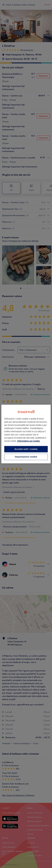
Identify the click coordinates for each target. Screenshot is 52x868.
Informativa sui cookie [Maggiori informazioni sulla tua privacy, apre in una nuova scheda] (29, 441)
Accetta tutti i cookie (26, 449)
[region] (26, 434)
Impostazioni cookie (26, 457)
